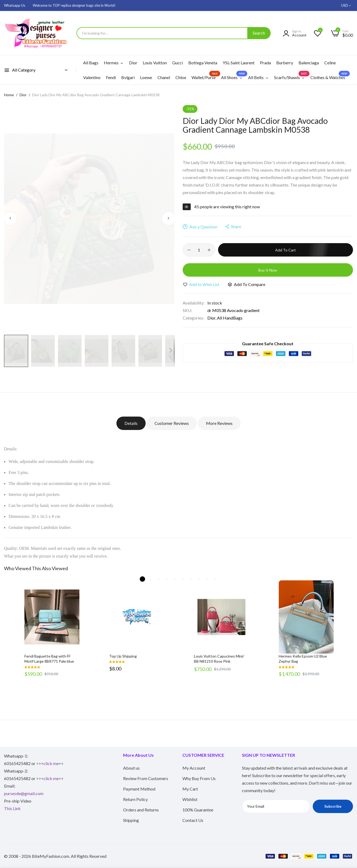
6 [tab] (183, 579)
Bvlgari (128, 77)
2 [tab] (150, 579)
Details (130, 423)
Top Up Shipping (123, 656)
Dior (133, 63)
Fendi (111, 77)
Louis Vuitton (155, 63)
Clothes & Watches (329, 75)
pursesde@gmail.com (24, 793)
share (233, 226)
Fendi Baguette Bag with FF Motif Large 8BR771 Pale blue (49, 659)
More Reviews (220, 423)
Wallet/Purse (205, 75)
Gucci (178, 63)
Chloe (181, 77)
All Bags (91, 63)
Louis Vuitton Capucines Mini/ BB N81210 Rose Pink (219, 659)
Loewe (146, 77)
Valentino (92, 77)
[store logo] (38, 33)
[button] (347, 6)
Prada (265, 63)
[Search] (259, 33)
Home (9, 95)
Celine (330, 63)
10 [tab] (215, 579)
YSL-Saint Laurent (239, 63)
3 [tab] (159, 579)
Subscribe (333, 806)
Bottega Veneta (203, 63)
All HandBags (230, 318)
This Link (12, 808)
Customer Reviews (171, 423)
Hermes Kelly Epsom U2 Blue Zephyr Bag (303, 659)
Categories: (193, 318)
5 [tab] (175, 579)
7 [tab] (191, 579)
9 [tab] (207, 579)
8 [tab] (199, 579)
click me (51, 763)
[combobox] (174, 33)
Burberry (285, 63)
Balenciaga (309, 63)
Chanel (164, 77)
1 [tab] (142, 579)
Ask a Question (200, 227)
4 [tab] (167, 579)
